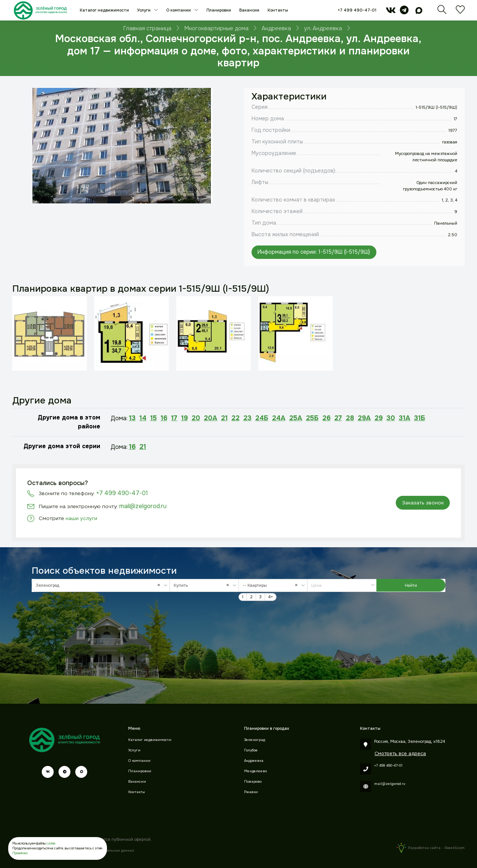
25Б (312, 418)
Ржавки (251, 792)
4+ (271, 597)
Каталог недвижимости (104, 10)
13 (132, 418)
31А (405, 418)
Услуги (144, 10)
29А (364, 418)
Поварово (253, 782)
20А (211, 418)
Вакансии (249, 10)
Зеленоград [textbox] (100, 585)
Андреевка (254, 761)
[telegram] (404, 12)
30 (391, 418)
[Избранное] (460, 12)
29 (379, 418)
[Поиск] (442, 12)
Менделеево (255, 771)
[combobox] (101, 585)
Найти (411, 585)
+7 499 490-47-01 (357, 10)
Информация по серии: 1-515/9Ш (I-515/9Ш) (314, 252)
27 (338, 418)
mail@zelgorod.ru (143, 506)
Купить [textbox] (203, 585)
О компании (179, 10)
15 (154, 418)
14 (143, 418)
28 (350, 418)
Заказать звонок (423, 503)
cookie (51, 843)
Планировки (219, 10)
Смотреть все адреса (400, 753)
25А (296, 418)
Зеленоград (255, 740)
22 (236, 418)
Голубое (251, 750)
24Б (262, 418)
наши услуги (81, 518)
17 (174, 418)
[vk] (391, 12)
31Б (420, 418)
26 (326, 418)
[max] (419, 12)
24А (279, 418)
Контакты (278, 10)
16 (164, 418)
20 (196, 418)
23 (247, 418)
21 (224, 418)
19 (184, 418)
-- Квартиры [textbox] (272, 585)
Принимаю (20, 853)
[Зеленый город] (40, 10)
